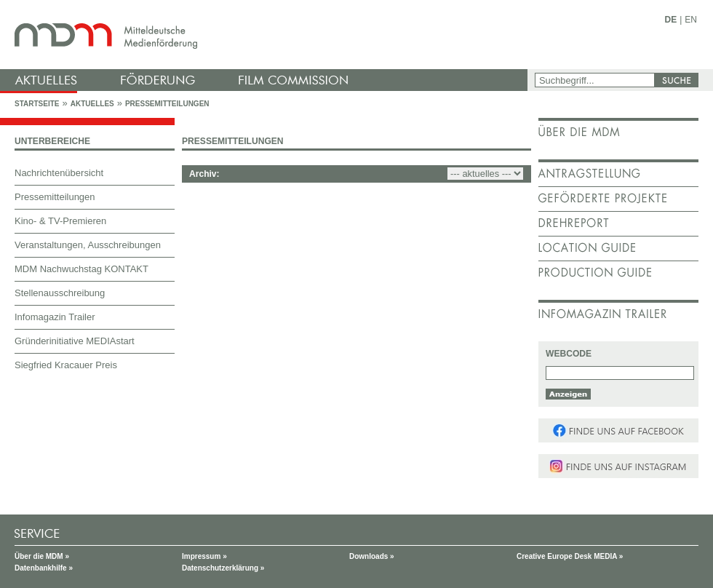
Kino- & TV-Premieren (60, 221)
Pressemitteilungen (167, 104)
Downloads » (372, 556)
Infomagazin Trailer (55, 317)
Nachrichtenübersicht (59, 173)
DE (671, 20)
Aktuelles (92, 104)
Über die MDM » (42, 556)
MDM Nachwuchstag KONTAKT (81, 269)
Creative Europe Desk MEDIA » (570, 556)
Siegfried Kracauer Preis (66, 365)
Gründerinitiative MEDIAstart (75, 341)
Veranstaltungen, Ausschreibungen (88, 245)
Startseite (37, 104)
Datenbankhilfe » (44, 568)
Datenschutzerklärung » (223, 568)
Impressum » (204, 556)
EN (691, 20)
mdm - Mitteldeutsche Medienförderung (266, 35)
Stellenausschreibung (60, 293)
